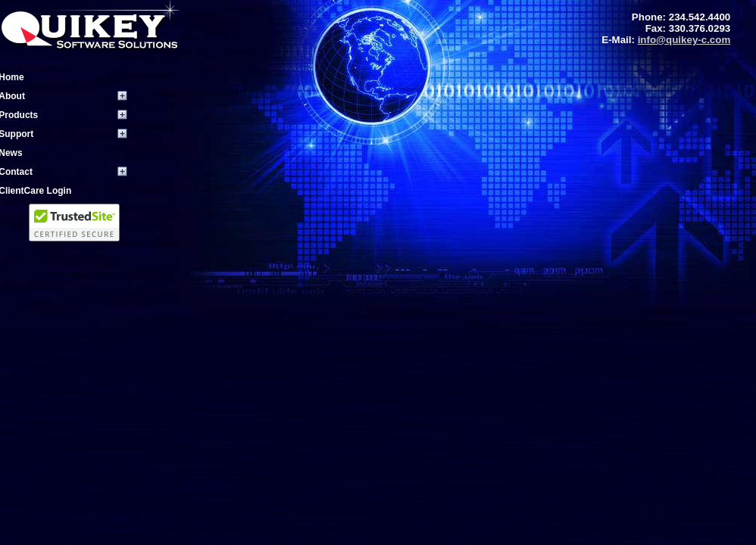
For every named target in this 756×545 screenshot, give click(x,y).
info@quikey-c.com (684, 40)
